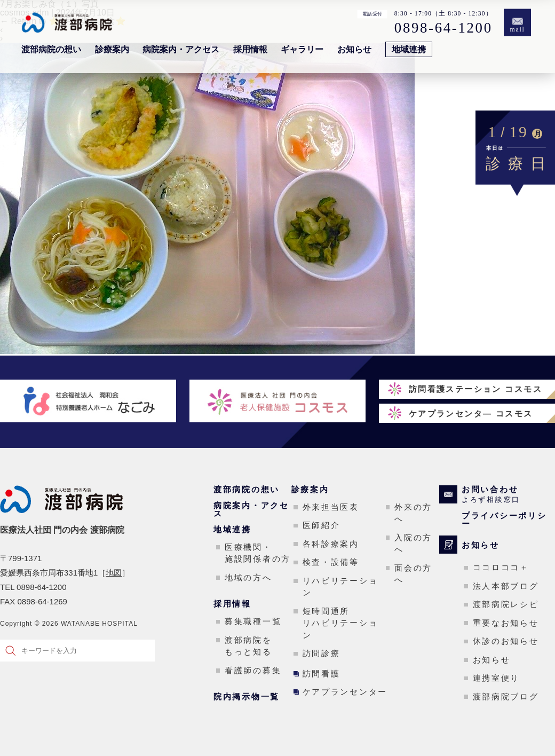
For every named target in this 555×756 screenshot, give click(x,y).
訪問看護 (322, 674)
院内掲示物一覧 (247, 696)
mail (518, 30)
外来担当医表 (331, 507)
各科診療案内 (331, 544)
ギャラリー (302, 49)
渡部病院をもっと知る (248, 646)
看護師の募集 (253, 670)
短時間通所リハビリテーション (340, 623)
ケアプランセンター (345, 692)
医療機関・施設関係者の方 (258, 553)
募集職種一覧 (253, 621)
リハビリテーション (340, 587)
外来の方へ (413, 513)
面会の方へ (413, 574)
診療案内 (112, 49)
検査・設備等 (331, 562)
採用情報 (250, 49)
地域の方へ (248, 577)
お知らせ (354, 49)
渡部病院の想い (51, 49)
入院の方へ (413, 544)
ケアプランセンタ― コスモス (471, 414)
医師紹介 (322, 525)
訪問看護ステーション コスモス (475, 389)
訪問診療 (322, 653)
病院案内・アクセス (181, 49)
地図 (114, 573)
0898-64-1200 (443, 27)
